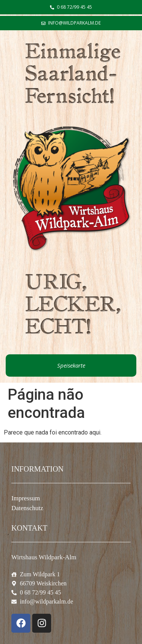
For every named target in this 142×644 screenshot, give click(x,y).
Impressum (26, 498)
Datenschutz (27, 508)
